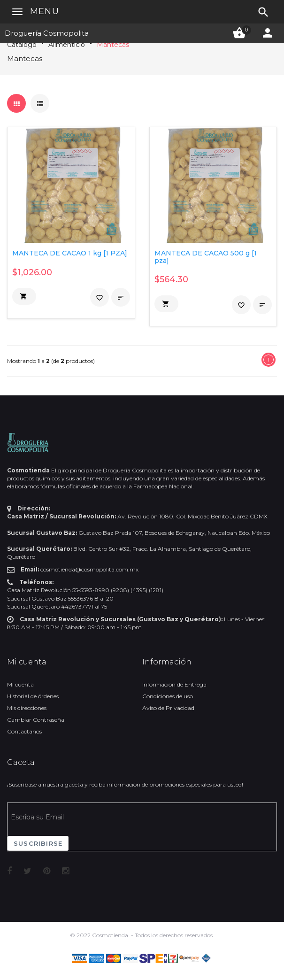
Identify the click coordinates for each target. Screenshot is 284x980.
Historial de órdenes (33, 696)
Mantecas (113, 45)
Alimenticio (67, 45)
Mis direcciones (27, 708)
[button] (24, 296)
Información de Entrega (174, 684)
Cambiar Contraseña (36, 720)
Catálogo (22, 45)
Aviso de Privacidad (168, 708)
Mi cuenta (20, 684)
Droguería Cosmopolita (47, 33)
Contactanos (24, 731)
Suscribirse (38, 843)
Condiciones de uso (168, 696)
